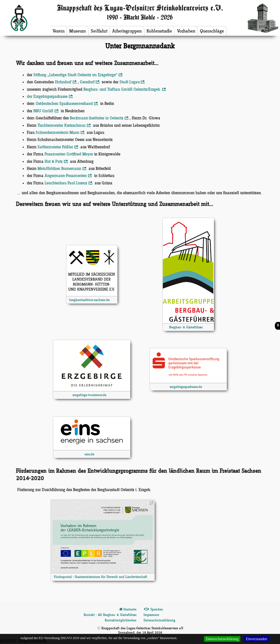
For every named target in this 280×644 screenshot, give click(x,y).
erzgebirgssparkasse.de (186, 387)
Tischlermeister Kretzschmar (65, 126)
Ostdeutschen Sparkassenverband (67, 104)
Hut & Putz (57, 162)
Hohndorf (66, 82)
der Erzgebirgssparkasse (50, 97)
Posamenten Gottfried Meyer (69, 154)
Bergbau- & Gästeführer (186, 327)
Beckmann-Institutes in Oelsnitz (100, 118)
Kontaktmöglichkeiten (121, 620)
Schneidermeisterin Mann (60, 133)
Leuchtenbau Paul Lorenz (69, 183)
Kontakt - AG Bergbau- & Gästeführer (110, 615)
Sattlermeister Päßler (58, 147)
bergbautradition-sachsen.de (89, 300)
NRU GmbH (46, 111)
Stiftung (78, 75)
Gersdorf (90, 82)
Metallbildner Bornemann (62, 169)
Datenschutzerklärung (159, 620)
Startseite (127, 609)
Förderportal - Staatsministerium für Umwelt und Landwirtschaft (100, 577)
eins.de (89, 454)
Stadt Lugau (133, 82)
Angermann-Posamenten (69, 176)
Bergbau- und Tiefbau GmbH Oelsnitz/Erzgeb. (125, 90)
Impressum (151, 615)
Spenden (153, 609)
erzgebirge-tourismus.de (89, 395)
